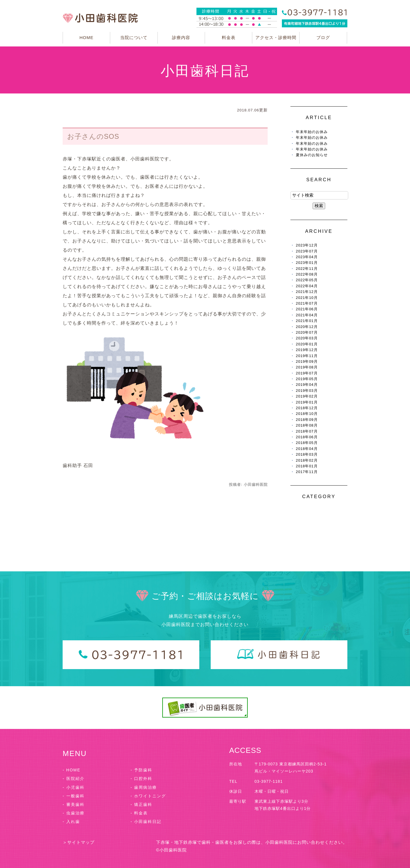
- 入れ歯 (71, 822)
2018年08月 (307, 425)
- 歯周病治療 (144, 787)
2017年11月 (307, 472)
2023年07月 (307, 251)
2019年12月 (307, 350)
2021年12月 (307, 292)
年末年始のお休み (312, 132)
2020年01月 (307, 344)
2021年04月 (307, 315)
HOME (86, 37)
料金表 (229, 37)
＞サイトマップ (79, 842)
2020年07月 (307, 332)
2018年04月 (307, 449)
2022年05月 (307, 280)
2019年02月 (307, 396)
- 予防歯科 (142, 770)
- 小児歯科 (74, 787)
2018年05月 (307, 443)
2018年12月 (307, 408)
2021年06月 (307, 309)
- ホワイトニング (148, 796)
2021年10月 (307, 298)
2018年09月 (307, 420)
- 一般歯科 (74, 796)
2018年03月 (307, 454)
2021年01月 (307, 321)
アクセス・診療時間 (276, 37)
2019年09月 (307, 361)
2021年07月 (307, 303)
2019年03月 (307, 391)
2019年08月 (307, 367)
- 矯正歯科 (142, 804)
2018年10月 (307, 414)
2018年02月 (307, 460)
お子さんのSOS (93, 136)
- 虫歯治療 (74, 813)
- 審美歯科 (74, 804)
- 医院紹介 (74, 779)
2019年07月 (307, 373)
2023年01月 (307, 263)
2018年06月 (307, 437)
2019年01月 (307, 402)
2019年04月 (307, 385)
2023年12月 (307, 245)
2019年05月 (307, 379)
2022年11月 (307, 269)
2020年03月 (307, 338)
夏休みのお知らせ (312, 155)
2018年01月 (307, 466)
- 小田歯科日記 (146, 822)
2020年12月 (307, 327)
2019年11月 (307, 356)
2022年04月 (307, 286)
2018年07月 (307, 431)
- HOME (72, 770)
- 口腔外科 (142, 779)
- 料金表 (139, 813)
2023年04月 (307, 257)
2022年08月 (307, 274)
